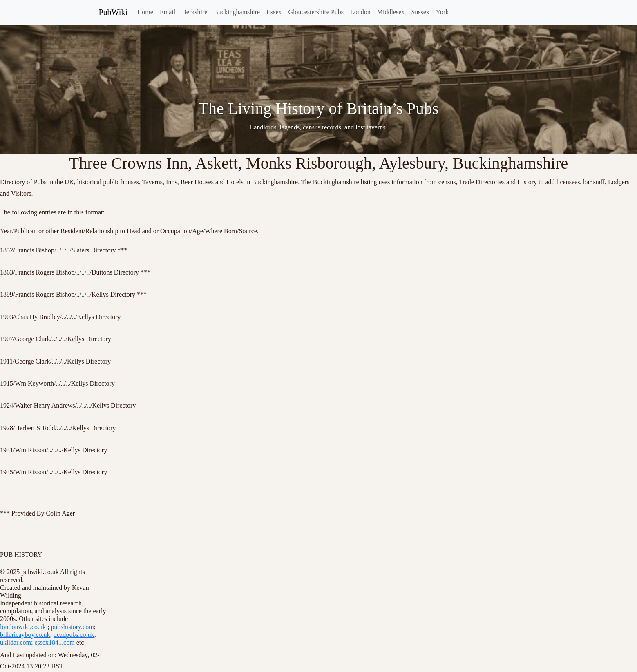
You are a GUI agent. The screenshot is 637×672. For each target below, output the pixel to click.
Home (145, 12)
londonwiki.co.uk (24, 627)
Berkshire (194, 12)
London (360, 12)
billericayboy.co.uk (25, 635)
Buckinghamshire (237, 12)
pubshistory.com (72, 627)
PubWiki (113, 12)
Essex (274, 12)
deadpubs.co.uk (74, 635)
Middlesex (391, 12)
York (442, 12)
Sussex (420, 12)
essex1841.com (54, 642)
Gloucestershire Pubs (316, 12)
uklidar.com (16, 642)
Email (168, 12)
